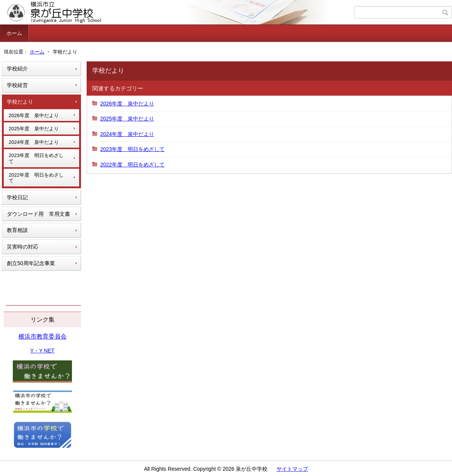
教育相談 (17, 230)
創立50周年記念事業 (31, 263)
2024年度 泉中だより (34, 142)
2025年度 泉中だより (34, 129)
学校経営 (17, 85)
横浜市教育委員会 (43, 336)
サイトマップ (292, 469)
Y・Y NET (42, 351)
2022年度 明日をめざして (36, 178)
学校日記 (17, 197)
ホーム (14, 33)
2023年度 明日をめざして (36, 158)
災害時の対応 (23, 247)
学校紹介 (17, 69)
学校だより (20, 102)
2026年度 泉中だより (34, 115)
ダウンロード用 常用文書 (38, 214)
